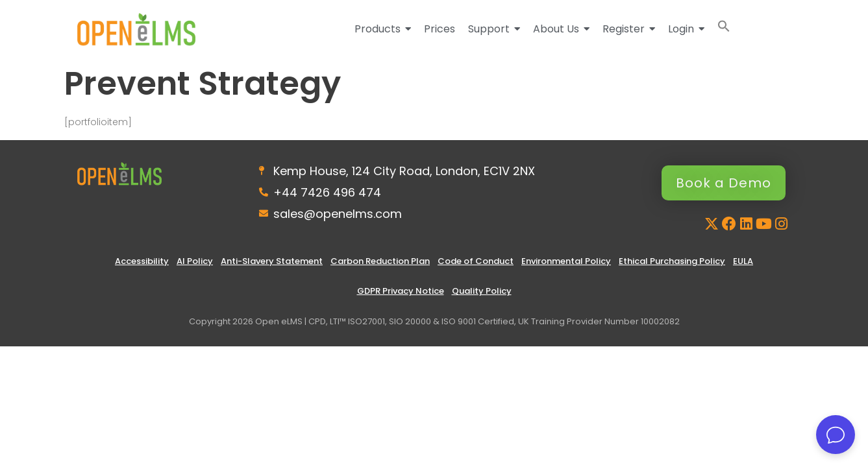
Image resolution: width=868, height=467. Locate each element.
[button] (724, 29)
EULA (743, 261)
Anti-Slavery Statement (272, 261)
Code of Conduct (476, 261)
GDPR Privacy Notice (401, 291)
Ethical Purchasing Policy (672, 261)
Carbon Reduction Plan (380, 261)
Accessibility (142, 261)
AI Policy (195, 261)
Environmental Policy (566, 261)
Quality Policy (482, 291)
